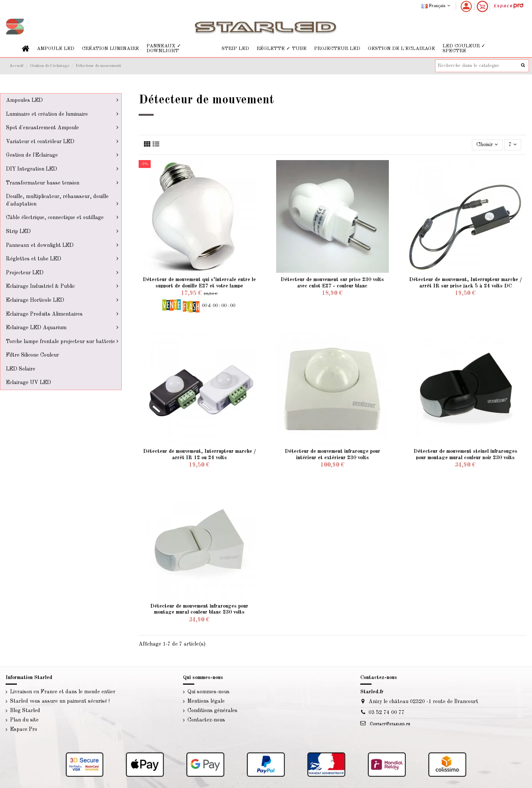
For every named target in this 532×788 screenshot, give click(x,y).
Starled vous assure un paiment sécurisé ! (60, 701)
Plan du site (24, 720)
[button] (56, 49)
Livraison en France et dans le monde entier (63, 692)
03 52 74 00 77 (387, 712)
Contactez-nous (206, 720)
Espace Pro (24, 729)
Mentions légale (206, 701)
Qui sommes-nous (209, 692)
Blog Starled (25, 711)
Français (437, 6)
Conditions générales (212, 711)
